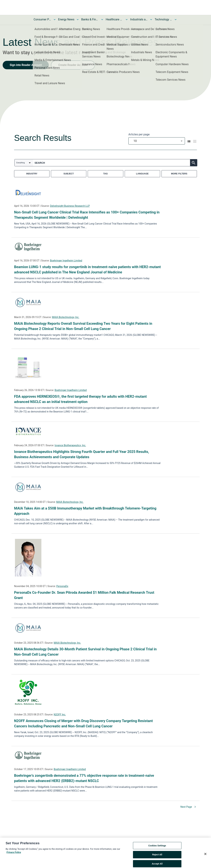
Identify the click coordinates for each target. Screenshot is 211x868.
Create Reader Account (73, 65)
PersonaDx (62, 586)
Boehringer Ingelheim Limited (66, 261)
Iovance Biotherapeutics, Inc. (70, 445)
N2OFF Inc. (60, 715)
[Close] (205, 858)
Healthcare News (114, 19)
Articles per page (139, 134)
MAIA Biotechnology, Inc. (66, 317)
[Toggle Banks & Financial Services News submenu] (102, 20)
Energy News (66, 19)
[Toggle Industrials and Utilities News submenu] (151, 20)
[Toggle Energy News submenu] (78, 20)
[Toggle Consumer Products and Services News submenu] (55, 20)
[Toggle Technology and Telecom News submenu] (176, 20)
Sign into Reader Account (26, 65)
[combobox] (157, 141)
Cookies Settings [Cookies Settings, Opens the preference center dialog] (157, 849)
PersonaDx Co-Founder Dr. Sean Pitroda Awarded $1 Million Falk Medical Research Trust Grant (84, 595)
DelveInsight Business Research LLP (70, 206)
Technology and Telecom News (163, 19)
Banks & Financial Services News (90, 19)
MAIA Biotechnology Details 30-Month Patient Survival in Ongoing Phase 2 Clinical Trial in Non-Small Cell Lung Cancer (85, 652)
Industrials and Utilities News (139, 19)
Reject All (157, 858)
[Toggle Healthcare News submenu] (127, 20)
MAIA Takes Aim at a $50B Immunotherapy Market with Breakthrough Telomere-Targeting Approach (85, 511)
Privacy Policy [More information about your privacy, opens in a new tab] (14, 856)
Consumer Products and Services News (42, 19)
